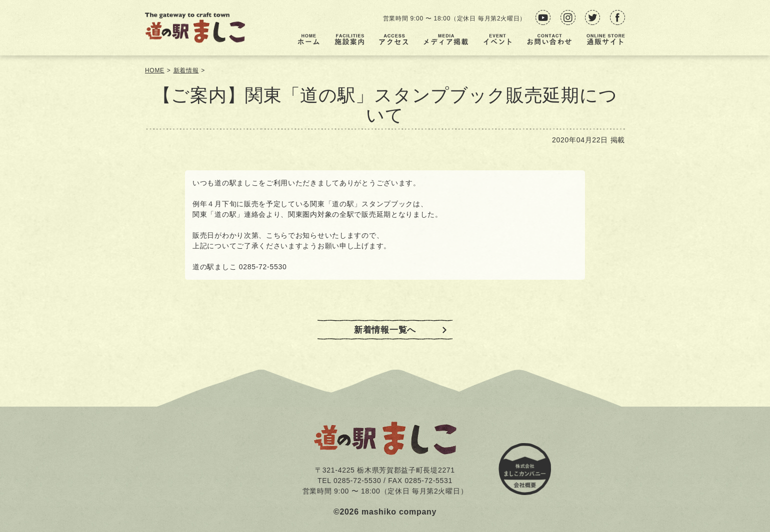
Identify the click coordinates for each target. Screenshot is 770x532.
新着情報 (186, 70)
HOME (155, 70)
